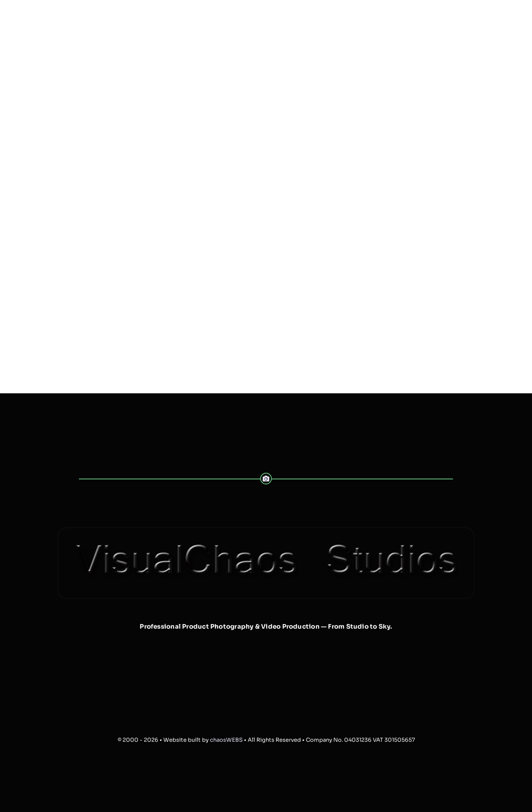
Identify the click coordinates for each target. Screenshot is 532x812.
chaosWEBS (226, 740)
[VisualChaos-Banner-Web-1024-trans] (266, 531)
